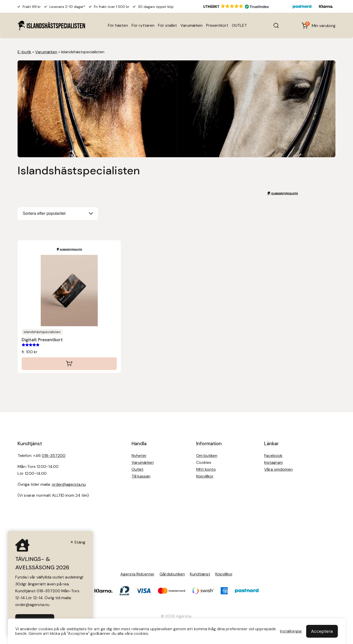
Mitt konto (206, 469)
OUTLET (239, 25)
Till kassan (141, 476)
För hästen (118, 25)
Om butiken (207, 456)
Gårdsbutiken (172, 574)
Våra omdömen (278, 469)
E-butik (24, 52)
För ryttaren (143, 25)
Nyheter (139, 456)
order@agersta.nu (69, 484)
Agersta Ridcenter (137, 574)
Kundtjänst (200, 574)
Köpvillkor (205, 476)
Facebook (273, 456)
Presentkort (217, 25)
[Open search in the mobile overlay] (276, 25)
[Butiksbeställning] (58, 214)
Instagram (273, 462)
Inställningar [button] (291, 631)
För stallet (167, 25)
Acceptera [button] (322, 631)
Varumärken (192, 25)
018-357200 (54, 456)
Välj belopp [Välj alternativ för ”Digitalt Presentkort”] (69, 364)
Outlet (138, 469)
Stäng (80, 542)
